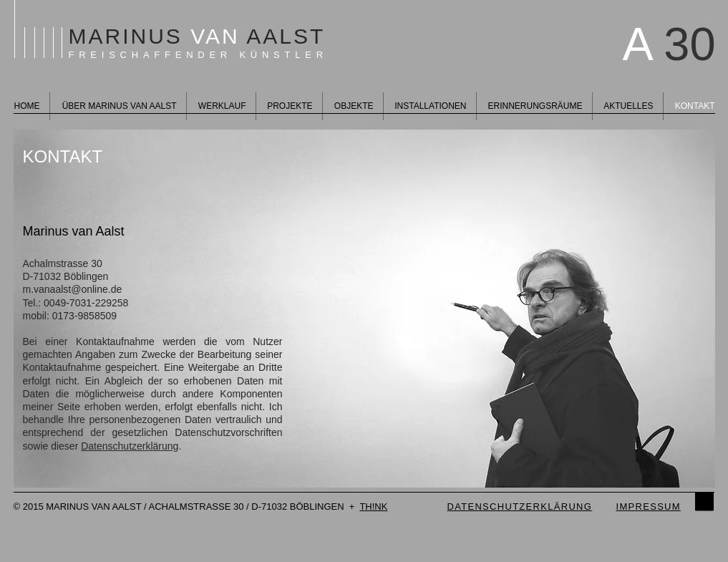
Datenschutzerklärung (130, 446)
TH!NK (373, 507)
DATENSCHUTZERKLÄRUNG (520, 507)
